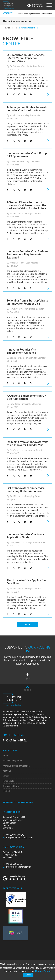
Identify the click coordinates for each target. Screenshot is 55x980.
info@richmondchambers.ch (17, 867)
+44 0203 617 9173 (13, 835)
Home (15, 28)
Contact (6, 791)
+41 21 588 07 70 (12, 864)
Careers (6, 776)
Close (28, 975)
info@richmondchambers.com (18, 838)
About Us (7, 771)
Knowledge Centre (11, 786)
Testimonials (8, 781)
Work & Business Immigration (16, 766)
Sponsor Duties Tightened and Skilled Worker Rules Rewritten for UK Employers (35, 14)
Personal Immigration (12, 761)
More (27, 624)
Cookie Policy (43, 971)
